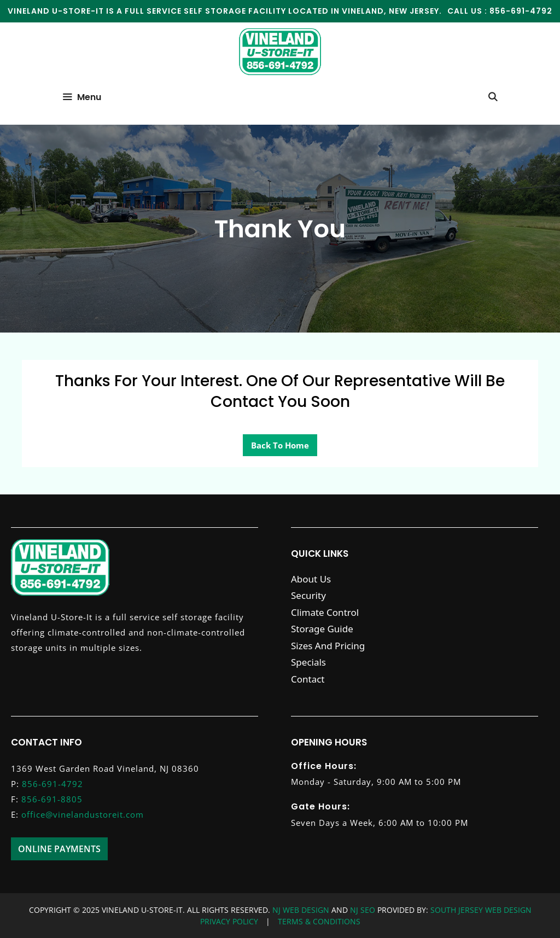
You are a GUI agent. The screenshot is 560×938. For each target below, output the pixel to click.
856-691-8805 (52, 799)
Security (308, 595)
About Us (311, 579)
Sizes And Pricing (328, 646)
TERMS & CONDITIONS (319, 921)
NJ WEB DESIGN (302, 910)
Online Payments (59, 849)
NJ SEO (364, 910)
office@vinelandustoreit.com (83, 814)
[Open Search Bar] (492, 97)
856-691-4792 (521, 11)
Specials (308, 662)
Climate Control (325, 612)
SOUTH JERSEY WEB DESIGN (480, 910)
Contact (308, 679)
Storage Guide (322, 629)
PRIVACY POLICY (229, 921)
